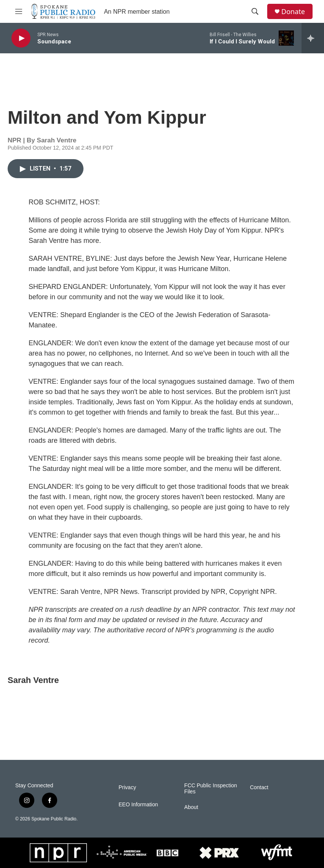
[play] (21, 38)
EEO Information (138, 805)
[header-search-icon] (255, 11)
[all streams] (313, 38)
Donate (293, 12)
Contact (259, 787)
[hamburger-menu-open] (19, 11)
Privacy (127, 787)
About (191, 807)
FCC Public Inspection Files (211, 789)
